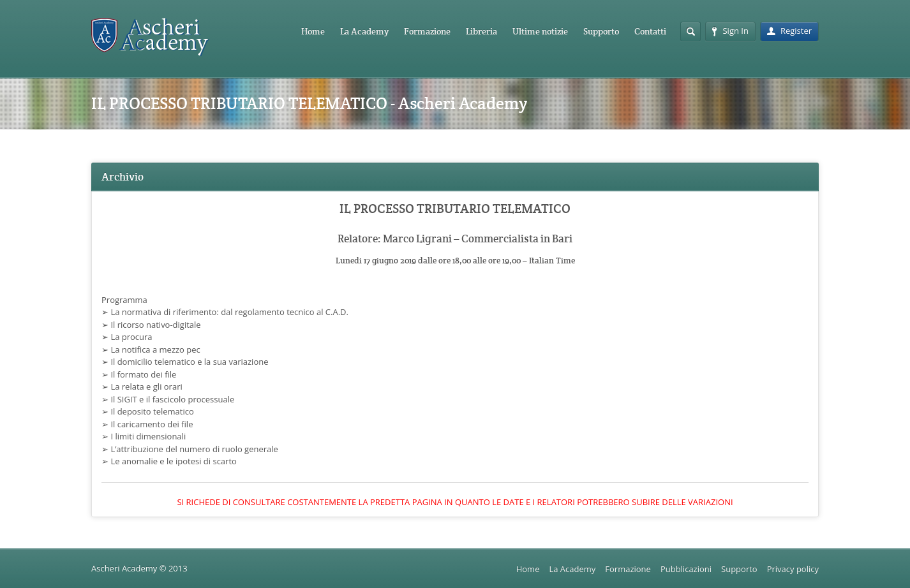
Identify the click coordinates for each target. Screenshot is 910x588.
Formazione (427, 31)
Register (789, 31)
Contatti (650, 31)
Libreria (481, 31)
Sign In (730, 31)
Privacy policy (793, 569)
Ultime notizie (540, 31)
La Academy (364, 31)
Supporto (601, 31)
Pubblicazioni (686, 569)
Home (313, 31)
